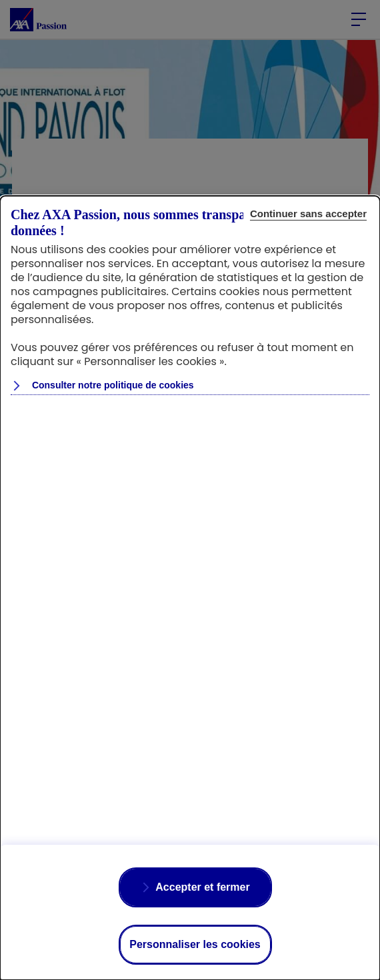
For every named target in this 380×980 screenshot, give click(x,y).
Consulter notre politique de (112, 385)
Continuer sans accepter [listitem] (308, 214)
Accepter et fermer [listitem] (202, 887)
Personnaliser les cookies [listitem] (195, 944)
